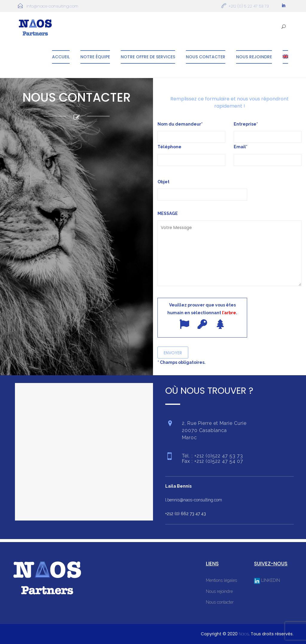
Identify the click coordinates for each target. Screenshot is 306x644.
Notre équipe (95, 57)
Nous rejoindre (254, 57)
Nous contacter (206, 57)
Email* (241, 147)
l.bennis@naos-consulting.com (194, 500)
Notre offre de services (148, 57)
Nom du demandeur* (180, 124)
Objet (202, 188)
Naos (244, 634)
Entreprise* (246, 124)
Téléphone (169, 147)
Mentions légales (221, 580)
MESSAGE (229, 249)
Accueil (61, 57)
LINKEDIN (267, 580)
